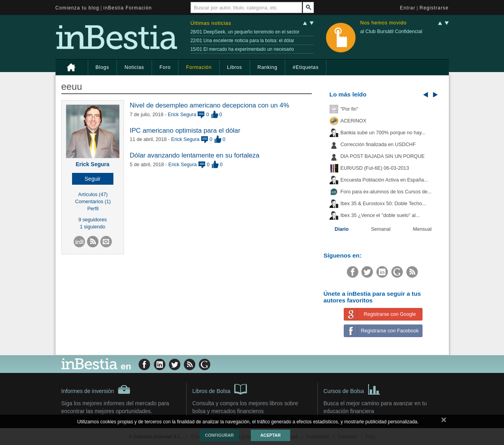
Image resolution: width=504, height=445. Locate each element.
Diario (342, 229)
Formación (199, 67)
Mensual (422, 229)
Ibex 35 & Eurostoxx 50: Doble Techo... (384, 204)
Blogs (103, 67)
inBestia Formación (128, 8)
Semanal (381, 229)
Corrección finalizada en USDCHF (378, 145)
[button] (93, 179)
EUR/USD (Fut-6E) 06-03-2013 (375, 168)
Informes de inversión (96, 389)
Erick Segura (93, 164)
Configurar (219, 435)
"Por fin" (349, 109)
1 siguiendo (93, 227)
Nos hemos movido (384, 23)
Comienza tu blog (78, 8)
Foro (165, 67)
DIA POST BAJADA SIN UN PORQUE (383, 156)
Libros (235, 67)
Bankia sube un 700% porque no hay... (383, 133)
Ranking (268, 67)
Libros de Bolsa (220, 389)
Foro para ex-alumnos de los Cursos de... (386, 192)
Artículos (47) (93, 195)
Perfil (93, 209)
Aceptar (270, 435)
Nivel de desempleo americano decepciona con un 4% (210, 105)
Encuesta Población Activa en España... (384, 180)
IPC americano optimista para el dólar (185, 131)
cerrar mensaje (444, 421)
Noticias (134, 67)
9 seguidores (93, 220)
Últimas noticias (211, 23)
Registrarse (434, 8)
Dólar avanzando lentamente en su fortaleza (195, 155)
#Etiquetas (306, 67)
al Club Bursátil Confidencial (391, 32)
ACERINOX (354, 121)
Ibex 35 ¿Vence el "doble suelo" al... (380, 215)
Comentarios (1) (93, 202)
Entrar (408, 8)
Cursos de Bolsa (352, 389)
